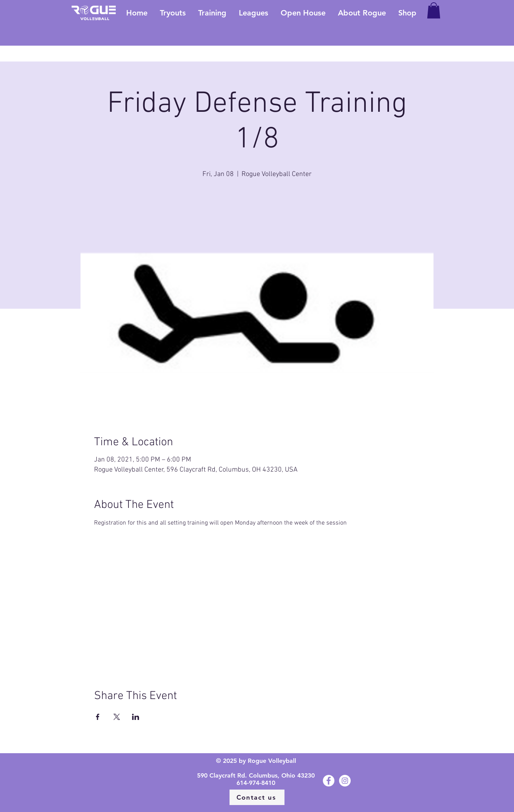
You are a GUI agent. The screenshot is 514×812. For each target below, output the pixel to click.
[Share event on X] (117, 717)
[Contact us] (257, 797)
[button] (434, 10)
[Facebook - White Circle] (329, 781)
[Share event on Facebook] (98, 717)
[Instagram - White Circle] (345, 781)
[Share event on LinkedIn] (136, 717)
